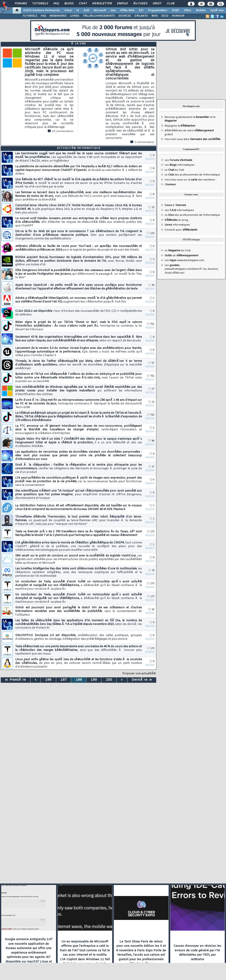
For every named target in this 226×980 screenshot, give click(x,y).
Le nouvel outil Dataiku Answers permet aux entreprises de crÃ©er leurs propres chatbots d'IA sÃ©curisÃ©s (79, 222)
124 (151, 233)
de (181, 256)
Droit (157, 4)
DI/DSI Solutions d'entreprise (41, 10)
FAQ (56, 4)
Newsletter (102, 4)
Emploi (122, 4)
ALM (86, 10)
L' (170, 185)
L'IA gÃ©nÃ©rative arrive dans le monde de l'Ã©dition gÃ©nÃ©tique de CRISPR (79, 546)
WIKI (155, 16)
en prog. (177, 220)
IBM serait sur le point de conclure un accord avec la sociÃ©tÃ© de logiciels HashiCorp (79, 559)
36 (151, 285)
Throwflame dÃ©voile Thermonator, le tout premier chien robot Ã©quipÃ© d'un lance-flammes (79, 520)
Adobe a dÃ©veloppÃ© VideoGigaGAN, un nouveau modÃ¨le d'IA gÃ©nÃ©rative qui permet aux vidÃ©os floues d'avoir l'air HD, (79, 300)
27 (151, 389)
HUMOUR (178, 16)
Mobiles (201, 10)
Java (113, 10)
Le (169, 170)
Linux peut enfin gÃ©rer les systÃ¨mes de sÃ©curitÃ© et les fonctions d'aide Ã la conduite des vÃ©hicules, (79, 663)
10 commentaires (61, 131)
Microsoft (100, 10)
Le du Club (178, 251)
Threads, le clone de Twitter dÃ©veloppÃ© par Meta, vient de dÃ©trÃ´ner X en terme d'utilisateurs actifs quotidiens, (79, 365)
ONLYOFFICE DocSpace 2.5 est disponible (79, 637)
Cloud (68, 10)
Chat (83, 4)
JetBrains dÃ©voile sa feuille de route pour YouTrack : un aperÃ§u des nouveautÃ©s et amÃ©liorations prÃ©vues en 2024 (79, 248)
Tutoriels (40, 4)
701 (151, 324)
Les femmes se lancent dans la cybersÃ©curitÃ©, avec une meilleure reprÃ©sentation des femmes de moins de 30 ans (79, 196)
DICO (165, 16)
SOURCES (125, 16)
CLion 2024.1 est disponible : (79, 313)
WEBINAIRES (58, 16)
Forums (21, 4)
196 (48, 680)
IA (78, 10)
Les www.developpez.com (184, 260)
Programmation (158, 10)
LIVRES (75, 16)
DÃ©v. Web (127, 10)
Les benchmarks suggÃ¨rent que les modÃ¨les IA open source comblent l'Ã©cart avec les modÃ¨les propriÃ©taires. (79, 157)
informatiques (177, 225)
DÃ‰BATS (141, 16)
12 (151, 402)
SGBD (175, 10)
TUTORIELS (30, 16)
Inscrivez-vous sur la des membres (190, 180)
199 (94, 680)
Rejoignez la (180, 126)
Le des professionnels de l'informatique (192, 175)
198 (79, 680)
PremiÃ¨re (15, 680)
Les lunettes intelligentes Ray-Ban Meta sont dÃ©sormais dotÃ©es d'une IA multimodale (79, 572)
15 (151, 207)
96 (151, 441)
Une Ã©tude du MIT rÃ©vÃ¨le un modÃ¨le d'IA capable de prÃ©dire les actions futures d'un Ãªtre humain (79, 183)
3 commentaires (142, 142)
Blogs (69, 4)
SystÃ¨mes (217, 10)
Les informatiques (180, 165)
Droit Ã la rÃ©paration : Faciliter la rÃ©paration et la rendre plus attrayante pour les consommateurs (79, 469)
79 (151, 571)
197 (64, 680)
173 (151, 532)
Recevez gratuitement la (187, 117)
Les (178, 160)
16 (151, 610)
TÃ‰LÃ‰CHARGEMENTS (99, 16)
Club (171, 4)
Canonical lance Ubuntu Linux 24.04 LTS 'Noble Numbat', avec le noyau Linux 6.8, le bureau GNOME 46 (79, 209)
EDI (141, 10)
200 (109, 680)
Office (187, 10)
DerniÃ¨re (142, 680)
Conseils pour (181, 230)
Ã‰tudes (140, 4)
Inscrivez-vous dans (193, 139)
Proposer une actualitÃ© (139, 674)
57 (151, 363)
